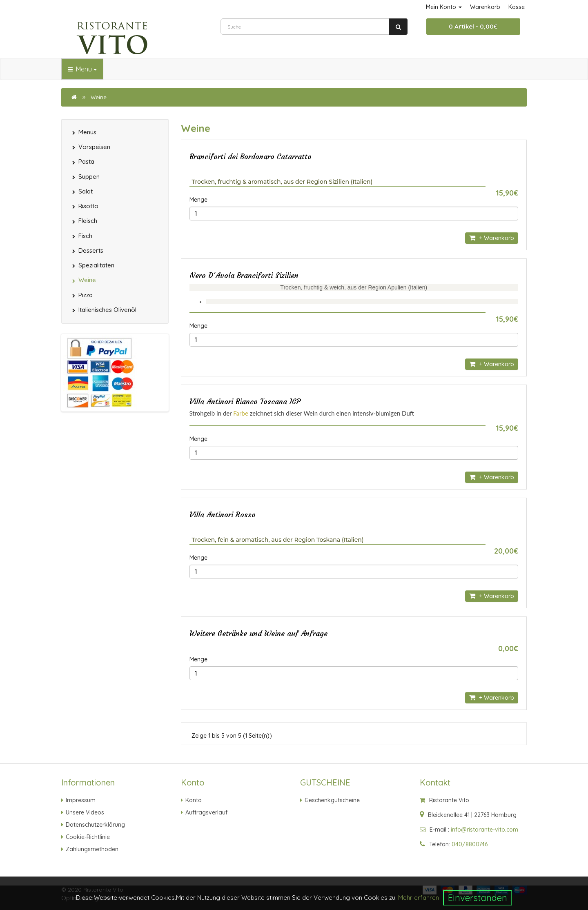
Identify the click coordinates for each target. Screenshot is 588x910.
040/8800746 (470, 844)
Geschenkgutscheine (332, 800)
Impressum (81, 800)
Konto (194, 800)
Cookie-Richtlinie (88, 837)
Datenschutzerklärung (95, 825)
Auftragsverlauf (206, 812)
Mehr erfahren (419, 898)
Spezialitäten (96, 265)
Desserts (91, 250)
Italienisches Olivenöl (107, 310)
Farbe (241, 413)
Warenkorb (485, 7)
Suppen (89, 177)
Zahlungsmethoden (92, 849)
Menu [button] (82, 69)
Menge (198, 200)
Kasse (517, 7)
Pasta (86, 161)
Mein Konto (444, 7)
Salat (86, 191)
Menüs (87, 132)
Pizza (86, 295)
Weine (99, 97)
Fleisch (88, 221)
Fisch (85, 236)
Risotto (88, 206)
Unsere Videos (85, 812)
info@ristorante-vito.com (484, 830)
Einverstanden (478, 898)
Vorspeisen (94, 147)
